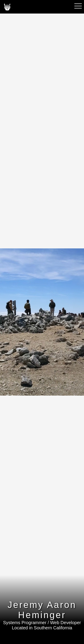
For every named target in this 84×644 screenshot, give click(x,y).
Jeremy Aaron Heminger (42, 610)
